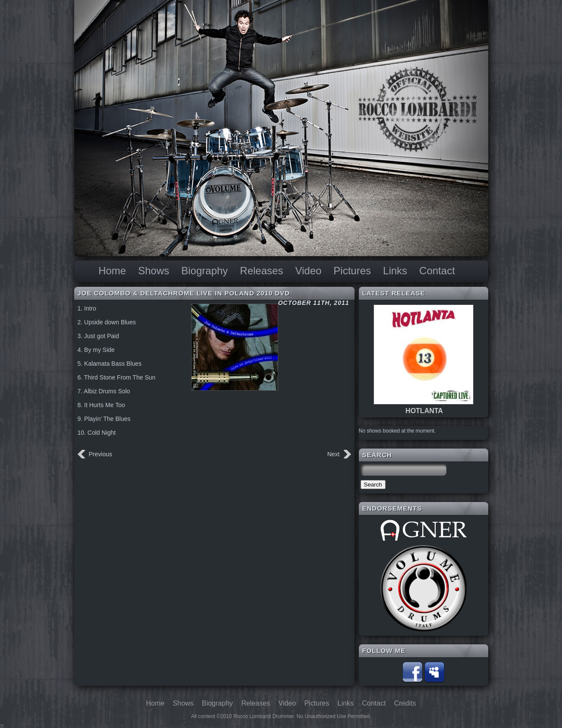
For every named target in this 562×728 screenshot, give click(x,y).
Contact (437, 271)
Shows (154, 271)
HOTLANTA (424, 411)
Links (395, 271)
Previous (100, 454)
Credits (405, 703)
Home (112, 271)
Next (334, 454)
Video (308, 271)
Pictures (352, 271)
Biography (204, 271)
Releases (261, 271)
